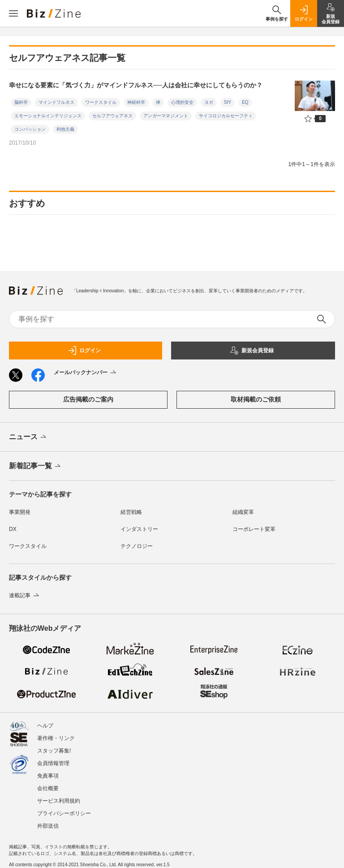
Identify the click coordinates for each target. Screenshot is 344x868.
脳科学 (21, 102)
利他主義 (65, 129)
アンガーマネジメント (166, 116)
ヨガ (209, 102)
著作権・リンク (56, 738)
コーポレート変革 (254, 529)
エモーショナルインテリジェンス (48, 116)
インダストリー (139, 529)
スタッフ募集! (54, 751)
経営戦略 (131, 512)
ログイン (84, 351)
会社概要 (48, 788)
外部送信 (48, 826)
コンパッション (30, 129)
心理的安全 (182, 102)
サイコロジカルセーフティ (226, 116)
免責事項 (48, 776)
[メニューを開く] (13, 13)
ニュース (28, 437)
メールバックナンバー (86, 373)
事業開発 (20, 512)
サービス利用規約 (59, 801)
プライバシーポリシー (64, 813)
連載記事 (25, 595)
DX (13, 529)
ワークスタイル (101, 102)
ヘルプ (45, 726)
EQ (245, 102)
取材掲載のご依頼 (256, 399)
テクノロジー (137, 546)
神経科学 (136, 102)
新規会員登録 (252, 351)
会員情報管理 (53, 763)
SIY (228, 102)
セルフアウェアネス (112, 116)
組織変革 (243, 512)
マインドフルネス (56, 102)
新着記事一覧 (36, 466)
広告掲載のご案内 (88, 399)
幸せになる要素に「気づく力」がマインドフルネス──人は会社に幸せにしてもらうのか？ (136, 85)
